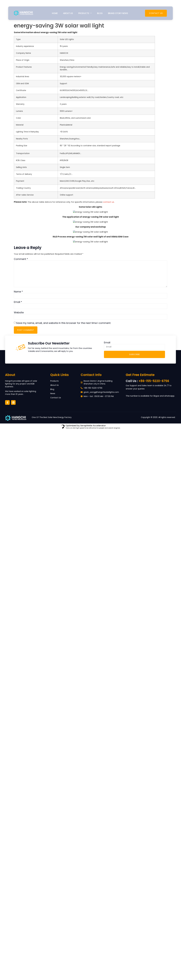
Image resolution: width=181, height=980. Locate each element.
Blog (100, 13)
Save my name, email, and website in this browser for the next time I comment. (64, 323)
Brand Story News (118, 13)
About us (68, 13)
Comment (21, 259)
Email (18, 302)
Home (55, 13)
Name (18, 292)
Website (19, 313)
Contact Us (156, 13)
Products (85, 13)
